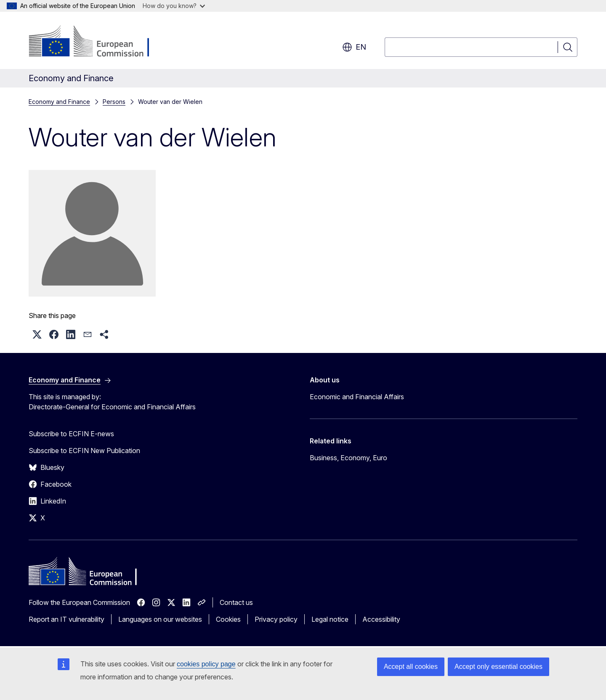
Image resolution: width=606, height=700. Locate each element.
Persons (114, 102)
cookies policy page (206, 664)
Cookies (228, 619)
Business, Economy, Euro (348, 458)
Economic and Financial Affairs (357, 397)
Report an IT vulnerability (66, 619)
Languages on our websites (160, 619)
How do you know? (174, 6)
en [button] (354, 47)
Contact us (236, 602)
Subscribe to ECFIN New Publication (84, 451)
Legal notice (330, 619)
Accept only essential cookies (498, 667)
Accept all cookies (411, 667)
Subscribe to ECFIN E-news (71, 434)
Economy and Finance (59, 102)
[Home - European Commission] (97, 42)
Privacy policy (276, 619)
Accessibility (381, 619)
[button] (37, 334)
